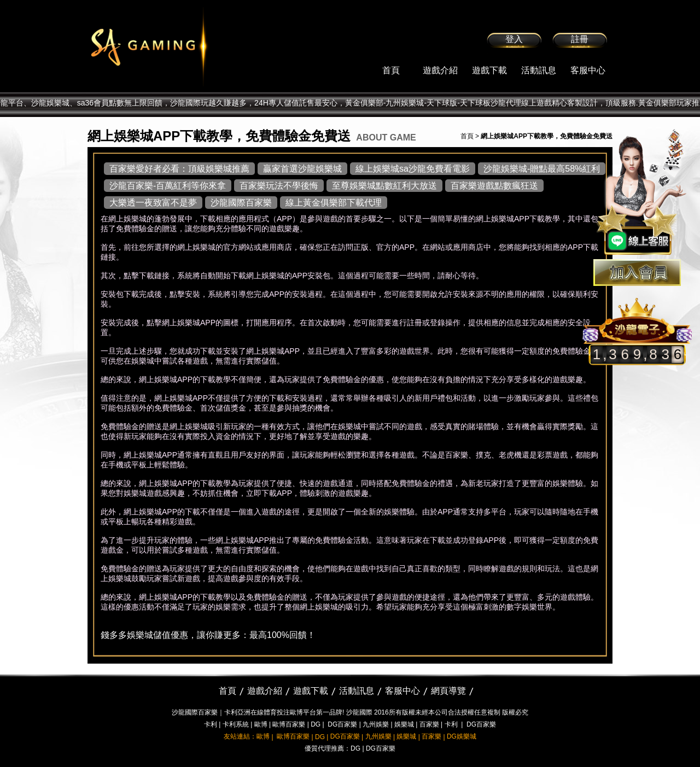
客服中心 (588, 70)
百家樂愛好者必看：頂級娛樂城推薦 (179, 169)
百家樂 (429, 724)
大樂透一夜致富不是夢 (153, 203)
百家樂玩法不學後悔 (279, 186)
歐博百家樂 (289, 724)
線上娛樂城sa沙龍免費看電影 (413, 169)
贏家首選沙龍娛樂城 (302, 169)
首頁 (391, 70)
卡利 (211, 724)
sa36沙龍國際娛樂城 (176, 46)
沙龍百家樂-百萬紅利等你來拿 (168, 186)
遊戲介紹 (440, 70)
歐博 (261, 724)
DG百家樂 (342, 724)
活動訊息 (539, 70)
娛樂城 (404, 724)
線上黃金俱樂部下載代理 (334, 203)
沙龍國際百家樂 (241, 203)
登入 (514, 39)
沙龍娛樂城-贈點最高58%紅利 (542, 169)
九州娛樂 (376, 724)
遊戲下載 (489, 70)
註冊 (580, 39)
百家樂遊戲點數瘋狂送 (494, 186)
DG (316, 724)
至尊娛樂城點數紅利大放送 (384, 186)
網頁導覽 (448, 691)
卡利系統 (236, 724)
